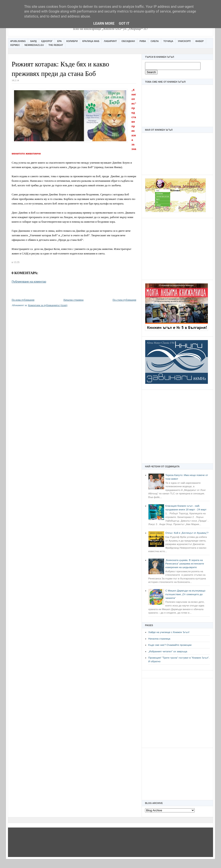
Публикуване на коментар (29, 282)
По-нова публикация (23, 300)
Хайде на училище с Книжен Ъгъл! (169, 632)
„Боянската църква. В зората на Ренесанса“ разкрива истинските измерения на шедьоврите (185, 564)
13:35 (17, 262)
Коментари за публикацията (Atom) (48, 305)
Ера (59, 41)
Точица (168, 41)
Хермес (15, 45)
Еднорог (47, 41)
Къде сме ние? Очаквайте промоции (170, 645)
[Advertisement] (177, 248)
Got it (124, 23)
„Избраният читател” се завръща (168, 651)
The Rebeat (56, 45)
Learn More (104, 23)
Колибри (72, 41)
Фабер (200, 41)
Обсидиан (128, 41)
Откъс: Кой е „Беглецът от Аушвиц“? (187, 533)
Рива (143, 41)
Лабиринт (110, 41)
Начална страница (159, 639)
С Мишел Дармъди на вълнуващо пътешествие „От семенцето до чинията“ (185, 594)
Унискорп (184, 41)
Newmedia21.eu (34, 45)
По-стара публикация (124, 300)
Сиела (155, 41)
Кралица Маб (91, 41)
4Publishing (18, 41)
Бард (34, 41)
